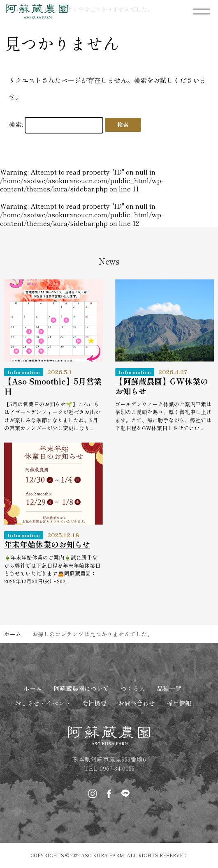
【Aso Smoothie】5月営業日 (53, 386)
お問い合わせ (137, 703)
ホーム (33, 688)
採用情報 (179, 703)
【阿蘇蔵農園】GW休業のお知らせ (162, 386)
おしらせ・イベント (43, 703)
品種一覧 (169, 688)
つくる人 (133, 688)
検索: (16, 124)
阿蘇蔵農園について (81, 688)
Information (24, 372)
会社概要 (94, 703)
